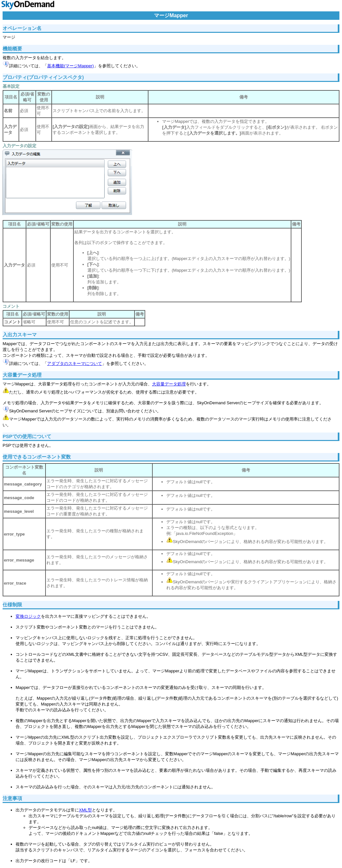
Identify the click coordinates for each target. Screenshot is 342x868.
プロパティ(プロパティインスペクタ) (43, 77)
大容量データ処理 (169, 384)
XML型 (85, 810)
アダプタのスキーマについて (75, 363)
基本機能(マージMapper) (70, 66)
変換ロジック (28, 616)
